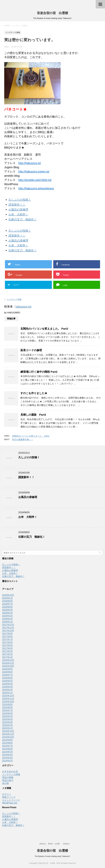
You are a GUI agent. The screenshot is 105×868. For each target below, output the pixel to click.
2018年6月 (8, 607)
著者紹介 (67, 844)
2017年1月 (8, 657)
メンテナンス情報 (14, 299)
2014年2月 (8, 761)
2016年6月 (8, 678)
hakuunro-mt (23, 307)
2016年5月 (8, 681)
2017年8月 (8, 636)
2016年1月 (8, 693)
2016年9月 (8, 669)
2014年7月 (8, 746)
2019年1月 (8, 598)
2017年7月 (8, 639)
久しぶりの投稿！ (20, 200)
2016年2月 (8, 690)
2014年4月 (8, 755)
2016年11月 (8, 663)
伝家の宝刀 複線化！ (23, 219)
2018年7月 (8, 604)
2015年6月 (8, 713)
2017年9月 (8, 634)
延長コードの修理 (31, 350)
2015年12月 (8, 696)
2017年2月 (8, 654)
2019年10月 (8, 595)
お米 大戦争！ (18, 214)
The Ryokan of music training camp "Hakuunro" (53, 856)
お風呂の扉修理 (18, 210)
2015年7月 (8, 710)
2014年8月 (8, 743)
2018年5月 (8, 610)
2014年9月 (8, 740)
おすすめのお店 (10, 771)
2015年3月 (8, 722)
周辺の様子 (8, 780)
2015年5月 (8, 716)
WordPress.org (10, 803)
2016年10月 (8, 666)
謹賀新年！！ (17, 205)
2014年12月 (8, 731)
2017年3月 (8, 651)
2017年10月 (8, 631)
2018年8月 (8, 601)
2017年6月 (8, 642)
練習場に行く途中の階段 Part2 (39, 372)
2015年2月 (8, 725)
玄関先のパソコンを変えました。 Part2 (44, 329)
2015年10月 (8, 702)
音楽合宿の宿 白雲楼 (52, 13)
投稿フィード (9, 797)
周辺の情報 (8, 777)
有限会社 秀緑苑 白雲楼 (49, 844)
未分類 (5, 783)
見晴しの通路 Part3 (33, 415)
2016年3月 (8, 687)
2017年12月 (8, 625)
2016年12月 (8, 660)
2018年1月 (8, 622)
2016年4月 (8, 684)
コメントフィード (11, 800)
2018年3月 (8, 616)
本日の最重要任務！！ (23, 439)
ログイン (7, 794)
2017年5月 (8, 645)
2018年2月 (8, 619)
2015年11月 (8, 699)
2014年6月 (8, 749)
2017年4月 (8, 648)
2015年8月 (8, 707)
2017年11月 (8, 628)
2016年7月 (8, 675)
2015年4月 (8, 719)
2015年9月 (8, 704)
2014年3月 (8, 758)
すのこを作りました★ (34, 393)
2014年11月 (8, 734)
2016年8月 (8, 672)
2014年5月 (8, 752)
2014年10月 (8, 737)
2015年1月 (8, 728)
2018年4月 (8, 613)
